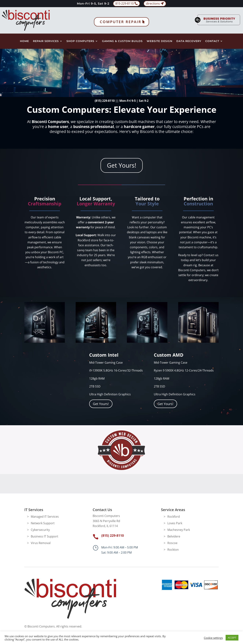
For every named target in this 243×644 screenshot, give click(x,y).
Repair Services (46, 41)
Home (24, 41)
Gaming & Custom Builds (122, 41)
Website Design (159, 41)
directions (153, 3)
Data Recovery (189, 41)
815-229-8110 (125, 3)
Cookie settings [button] (213, 638)
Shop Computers (80, 41)
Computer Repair (121, 22)
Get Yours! (122, 165)
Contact (212, 41)
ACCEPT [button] (232, 638)
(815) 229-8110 (105, 101)
